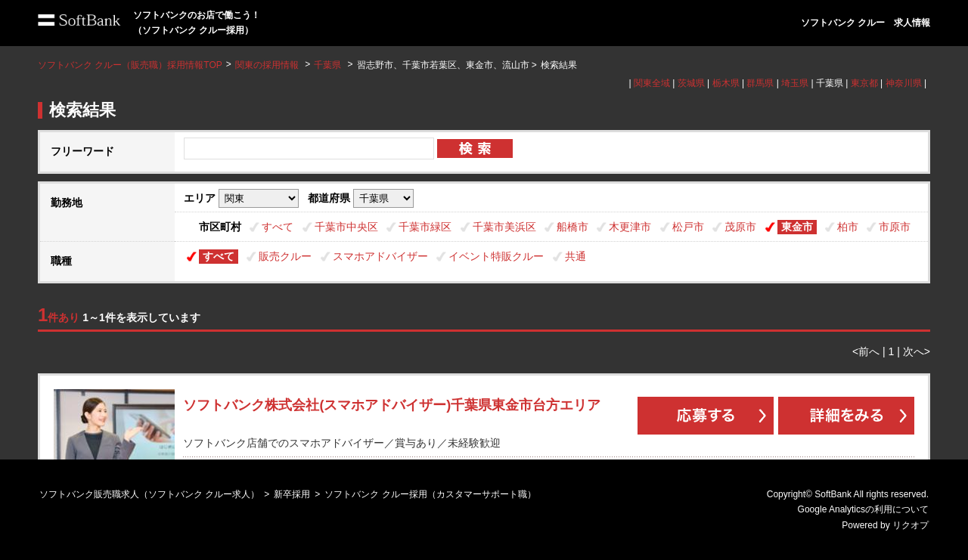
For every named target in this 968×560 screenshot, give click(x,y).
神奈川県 (904, 83)
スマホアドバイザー (380, 256)
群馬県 (760, 83)
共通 (576, 256)
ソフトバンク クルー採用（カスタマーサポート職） (430, 494)
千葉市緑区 (425, 227)
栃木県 (726, 83)
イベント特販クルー (496, 256)
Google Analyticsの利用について (863, 509)
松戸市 (688, 227)
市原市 (895, 227)
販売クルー (285, 256)
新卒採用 (292, 494)
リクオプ (911, 525)
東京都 (864, 83)
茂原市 (740, 227)
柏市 (848, 227)
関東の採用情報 (268, 65)
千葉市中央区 (346, 227)
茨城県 (691, 83)
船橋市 (572, 227)
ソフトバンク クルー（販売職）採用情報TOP (130, 65)
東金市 (797, 227)
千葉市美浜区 (504, 227)
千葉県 (327, 65)
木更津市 (630, 227)
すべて (278, 227)
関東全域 (652, 83)
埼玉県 (795, 83)
